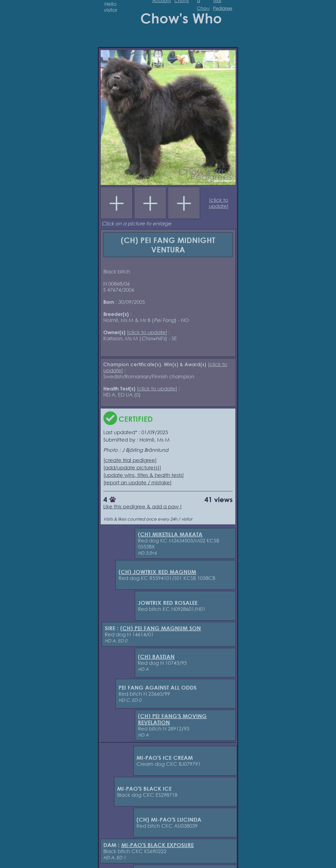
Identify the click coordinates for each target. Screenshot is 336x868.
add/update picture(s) (132, 468)
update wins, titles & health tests (144, 475)
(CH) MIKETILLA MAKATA (170, 534)
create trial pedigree (130, 460)
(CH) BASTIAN (156, 657)
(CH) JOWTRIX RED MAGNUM (157, 572)
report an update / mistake (137, 482)
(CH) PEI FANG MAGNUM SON (161, 628)
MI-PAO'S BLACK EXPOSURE (158, 845)
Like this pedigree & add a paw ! (142, 506)
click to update (219, 203)
